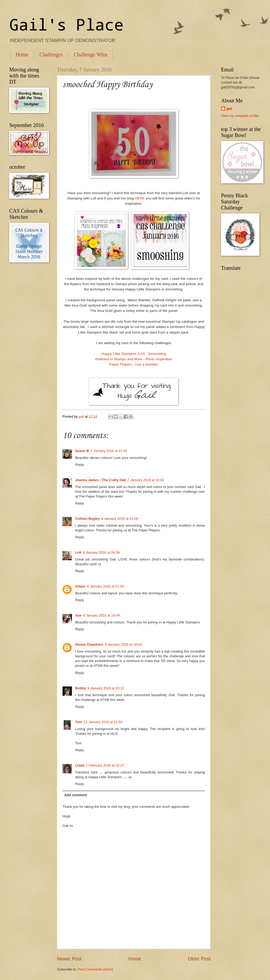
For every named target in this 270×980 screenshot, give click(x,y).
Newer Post (69, 959)
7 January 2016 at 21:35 (109, 451)
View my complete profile (240, 116)
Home (22, 54)
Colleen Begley (87, 519)
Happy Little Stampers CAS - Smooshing (134, 354)
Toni (79, 722)
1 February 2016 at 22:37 (105, 765)
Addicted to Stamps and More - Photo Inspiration (134, 359)
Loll (78, 552)
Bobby (80, 688)
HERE (140, 198)
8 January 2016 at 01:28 (120, 519)
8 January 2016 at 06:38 (101, 552)
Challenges (51, 54)
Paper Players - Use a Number (134, 364)
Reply (80, 465)
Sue (78, 615)
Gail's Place (66, 24)
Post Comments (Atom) (96, 969)
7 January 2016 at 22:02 (146, 480)
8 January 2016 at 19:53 (123, 644)
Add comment (75, 795)
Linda (80, 765)
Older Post (199, 959)
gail (229, 109)
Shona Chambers (89, 644)
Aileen (80, 586)
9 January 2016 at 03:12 (106, 688)
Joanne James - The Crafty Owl (100, 480)
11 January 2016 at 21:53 (103, 722)
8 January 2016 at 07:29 (105, 586)
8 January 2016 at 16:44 (102, 615)
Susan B (82, 451)
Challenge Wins (91, 54)
